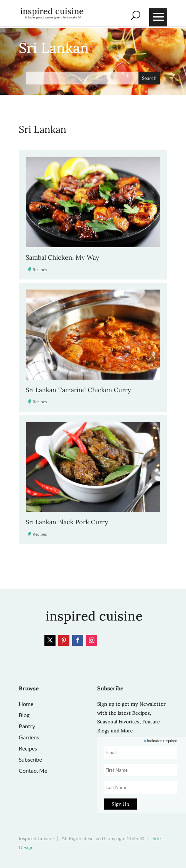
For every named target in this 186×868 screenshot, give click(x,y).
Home (26, 704)
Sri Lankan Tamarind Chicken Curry (78, 390)
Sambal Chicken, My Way (62, 257)
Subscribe (30, 759)
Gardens (29, 737)
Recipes (40, 270)
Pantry (27, 726)
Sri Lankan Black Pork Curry (67, 522)
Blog (24, 715)
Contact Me (33, 770)
